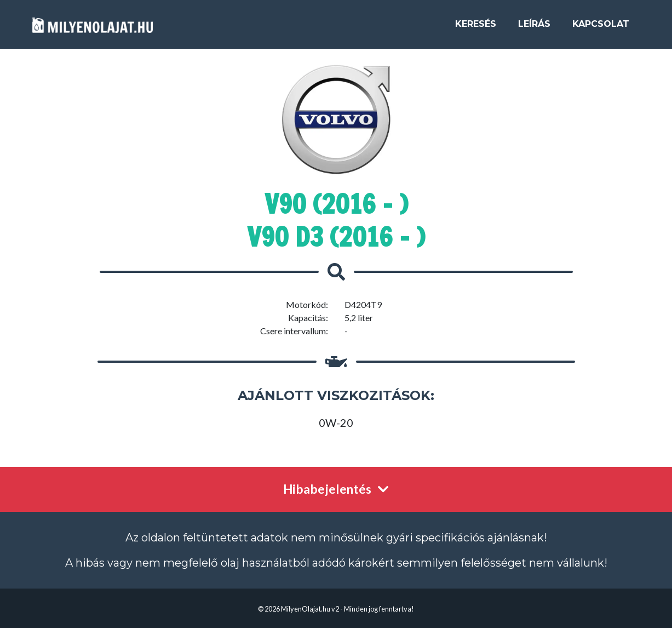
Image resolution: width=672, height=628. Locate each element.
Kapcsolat (601, 28)
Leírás (534, 28)
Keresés (476, 28)
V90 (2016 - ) (336, 204)
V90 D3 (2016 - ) (336, 237)
